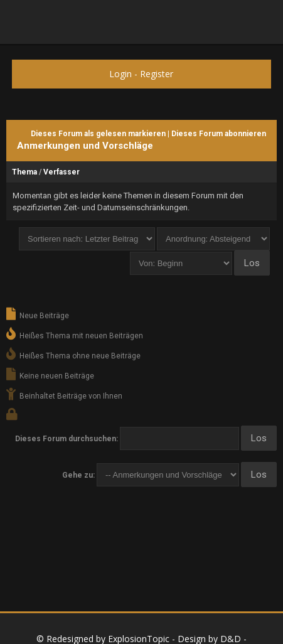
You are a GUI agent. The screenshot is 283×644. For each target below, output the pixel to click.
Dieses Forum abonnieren (219, 134)
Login (120, 74)
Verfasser (61, 172)
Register (157, 74)
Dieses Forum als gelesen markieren (98, 134)
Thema (24, 172)
